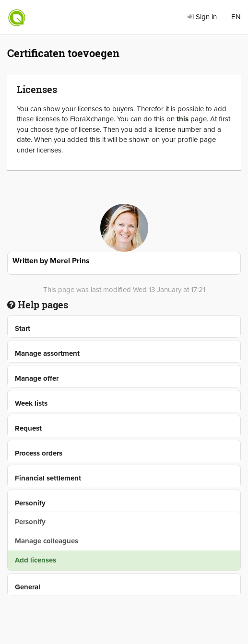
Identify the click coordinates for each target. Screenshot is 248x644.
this (183, 119)
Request (28, 428)
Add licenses (35, 560)
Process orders (39, 453)
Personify (30, 503)
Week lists (31, 403)
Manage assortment (47, 353)
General (28, 587)
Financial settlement (48, 478)
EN (236, 17)
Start (23, 328)
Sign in (202, 17)
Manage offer (37, 378)
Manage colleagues (47, 541)
